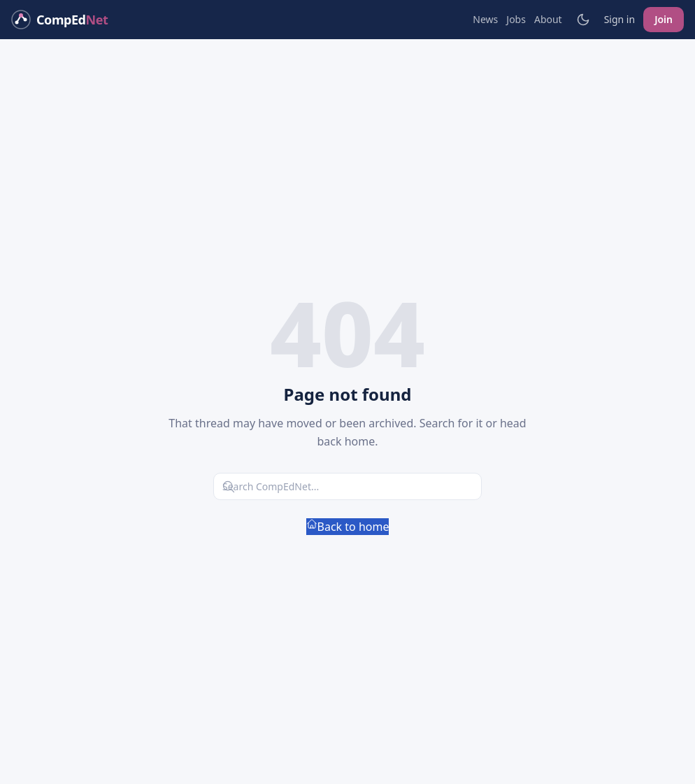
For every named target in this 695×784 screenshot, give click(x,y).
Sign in (619, 19)
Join (664, 19)
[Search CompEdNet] (347, 486)
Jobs (516, 19)
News (485, 19)
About (548, 19)
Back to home (348, 526)
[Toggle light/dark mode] (583, 20)
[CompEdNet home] (59, 20)
